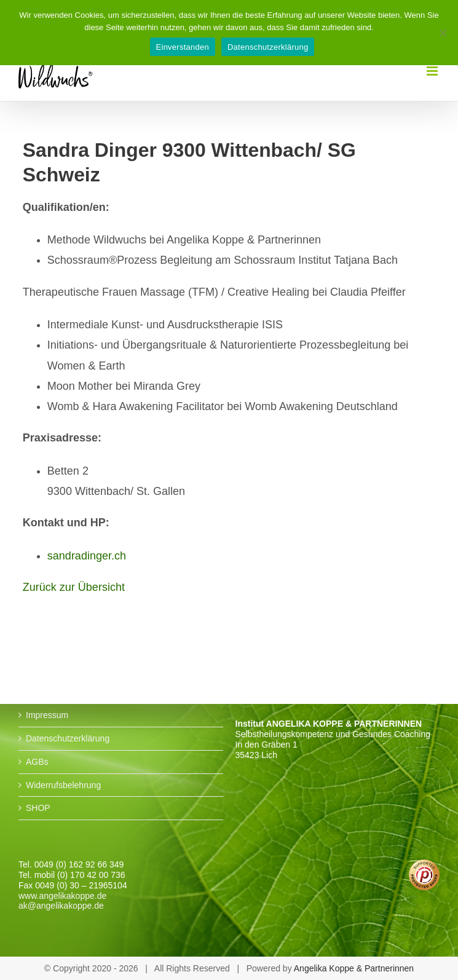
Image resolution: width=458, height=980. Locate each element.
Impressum (47, 715)
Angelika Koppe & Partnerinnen (354, 968)
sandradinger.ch (87, 556)
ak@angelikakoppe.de (61, 906)
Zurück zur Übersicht (74, 587)
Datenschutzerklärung (68, 738)
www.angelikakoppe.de (62, 896)
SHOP (38, 808)
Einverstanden (183, 47)
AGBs (37, 762)
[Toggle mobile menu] (433, 71)
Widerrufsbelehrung (63, 785)
